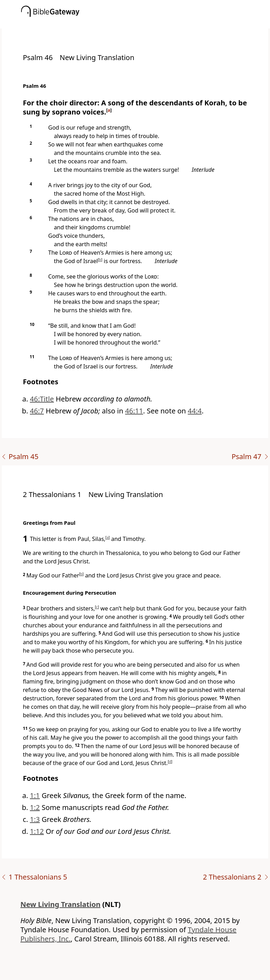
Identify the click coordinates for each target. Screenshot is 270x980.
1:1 (35, 795)
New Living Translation (60, 904)
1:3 (35, 819)
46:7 (37, 411)
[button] (146, 24)
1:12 (37, 831)
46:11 (134, 411)
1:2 (35, 807)
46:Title (42, 399)
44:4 (195, 411)
